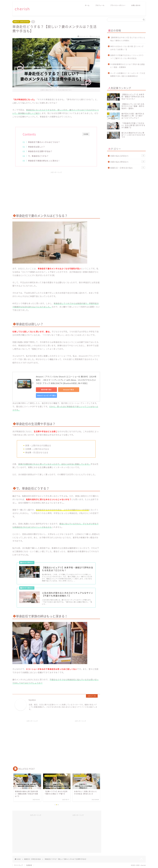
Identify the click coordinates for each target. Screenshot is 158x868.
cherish (22, 9)
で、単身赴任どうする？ (38, 156)
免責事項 (29, 865)
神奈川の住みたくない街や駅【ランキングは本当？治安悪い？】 (127, 48)
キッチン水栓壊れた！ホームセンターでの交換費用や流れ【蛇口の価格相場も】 (128, 75)
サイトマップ (18, 865)
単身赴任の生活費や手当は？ (40, 151)
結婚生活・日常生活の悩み (21, 22)
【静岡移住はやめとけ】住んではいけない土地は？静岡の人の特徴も (128, 39)
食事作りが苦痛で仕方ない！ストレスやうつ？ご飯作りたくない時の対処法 (127, 57)
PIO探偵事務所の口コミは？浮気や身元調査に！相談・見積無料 (128, 66)
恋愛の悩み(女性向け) (128, 156)
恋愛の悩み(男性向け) (128, 162)
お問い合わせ (136, 5)
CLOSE (86, 134)
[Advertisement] (56, 191)
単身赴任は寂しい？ (36, 147)
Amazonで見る (69, 390)
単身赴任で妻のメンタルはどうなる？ (44, 142)
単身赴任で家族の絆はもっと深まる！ (44, 161)
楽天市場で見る (46, 390)
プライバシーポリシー (118, 5)
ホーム (87, 5)
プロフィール (100, 5)
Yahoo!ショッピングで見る (46, 395)
